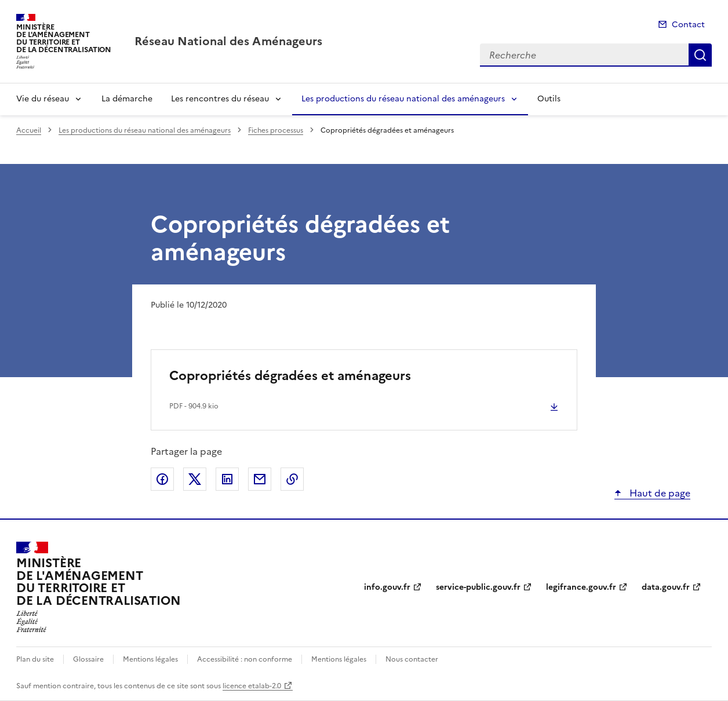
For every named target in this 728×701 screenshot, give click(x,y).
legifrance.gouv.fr (581, 587)
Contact (688, 25)
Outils (549, 99)
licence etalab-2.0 (252, 686)
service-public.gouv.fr (478, 587)
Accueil (29, 130)
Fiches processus (276, 130)
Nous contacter (412, 659)
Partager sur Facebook (162, 479)
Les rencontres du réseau (220, 99)
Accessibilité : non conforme (245, 659)
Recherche (700, 55)
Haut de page (659, 493)
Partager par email (260, 479)
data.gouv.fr (666, 587)
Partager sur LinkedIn (227, 479)
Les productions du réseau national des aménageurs (403, 99)
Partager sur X (195, 479)
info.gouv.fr (387, 587)
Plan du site (35, 659)
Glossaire (88, 659)
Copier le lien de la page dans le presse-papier (292, 479)
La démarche (127, 99)
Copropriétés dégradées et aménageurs (290, 376)
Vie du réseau (43, 99)
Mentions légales (150, 659)
